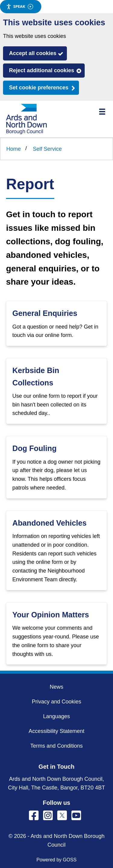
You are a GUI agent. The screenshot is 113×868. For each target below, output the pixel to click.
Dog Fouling (35, 448)
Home (14, 149)
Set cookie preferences (39, 88)
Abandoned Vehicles (49, 523)
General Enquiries (45, 313)
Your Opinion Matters (51, 615)
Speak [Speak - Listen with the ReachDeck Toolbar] (20, 6)
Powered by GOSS (56, 860)
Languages (56, 716)
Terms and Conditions (56, 746)
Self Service (47, 149)
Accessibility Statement (56, 731)
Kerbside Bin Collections (36, 376)
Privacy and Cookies (56, 702)
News (56, 687)
